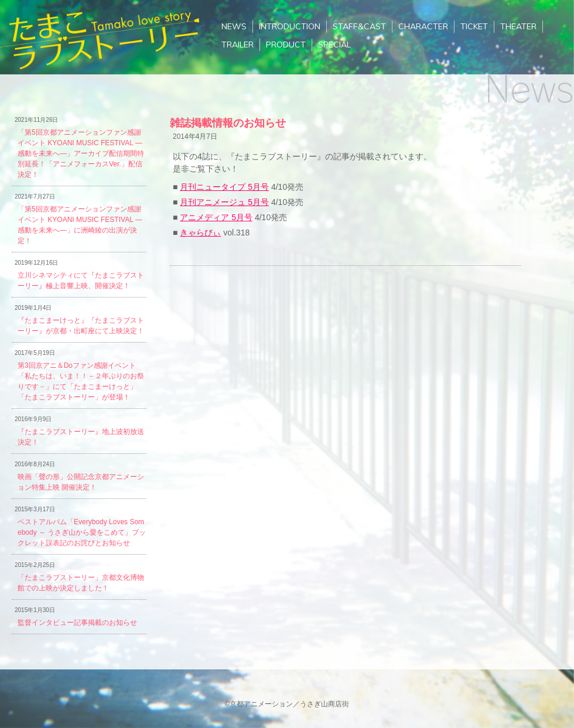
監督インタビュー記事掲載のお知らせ (77, 623)
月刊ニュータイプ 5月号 (224, 187)
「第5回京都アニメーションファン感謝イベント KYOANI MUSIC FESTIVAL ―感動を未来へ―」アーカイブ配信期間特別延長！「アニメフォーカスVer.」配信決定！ (81, 153)
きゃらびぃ (200, 233)
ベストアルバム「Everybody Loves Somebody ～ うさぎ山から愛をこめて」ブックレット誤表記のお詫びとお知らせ (82, 532)
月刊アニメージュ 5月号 (224, 202)
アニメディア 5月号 (216, 217)
